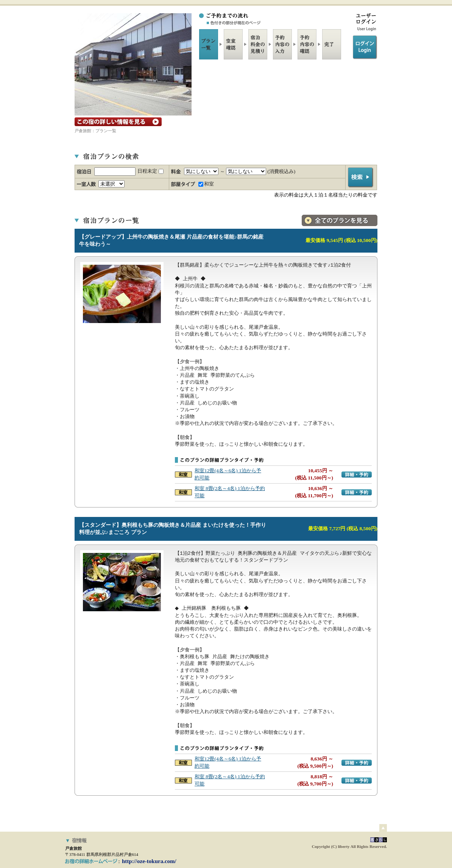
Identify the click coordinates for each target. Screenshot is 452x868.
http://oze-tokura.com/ (149, 861)
